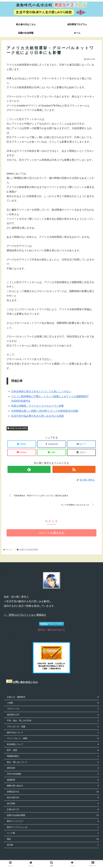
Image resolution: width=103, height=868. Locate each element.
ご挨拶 (53, 703)
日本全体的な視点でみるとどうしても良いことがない (41, 391)
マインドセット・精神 (53, 739)
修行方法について (53, 733)
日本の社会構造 (53, 774)
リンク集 (53, 833)
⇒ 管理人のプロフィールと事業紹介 (25, 615)
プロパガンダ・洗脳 (53, 727)
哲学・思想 (53, 751)
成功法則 (53, 768)
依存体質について (53, 745)
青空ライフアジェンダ (53, 828)
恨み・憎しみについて (53, 762)
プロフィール (53, 709)
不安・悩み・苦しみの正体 (53, 721)
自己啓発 (53, 804)
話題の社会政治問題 (17, 428)
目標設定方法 (53, 792)
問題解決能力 (53, 756)
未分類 (53, 845)
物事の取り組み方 (53, 786)
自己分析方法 (53, 798)
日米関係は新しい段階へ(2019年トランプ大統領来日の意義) (45, 411)
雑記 (53, 839)
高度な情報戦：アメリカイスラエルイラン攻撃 (37, 406)
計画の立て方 (53, 810)
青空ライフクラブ (53, 822)
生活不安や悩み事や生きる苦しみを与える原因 (37, 416)
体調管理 (53, 780)
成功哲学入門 (53, 715)
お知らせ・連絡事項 (53, 697)
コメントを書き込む (52, 533)
